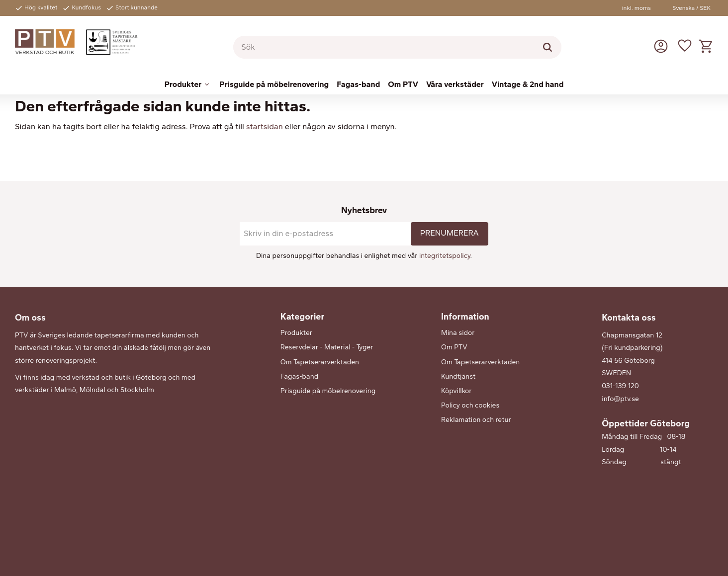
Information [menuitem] (465, 317)
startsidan (265, 126)
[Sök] (548, 47)
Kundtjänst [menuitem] (458, 376)
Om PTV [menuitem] (403, 84)
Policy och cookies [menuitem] (470, 405)
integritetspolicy (445, 256)
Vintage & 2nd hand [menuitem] (528, 84)
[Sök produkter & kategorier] (399, 47)
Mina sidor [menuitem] (458, 333)
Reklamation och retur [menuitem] (476, 420)
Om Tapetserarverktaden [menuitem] (320, 362)
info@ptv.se (620, 399)
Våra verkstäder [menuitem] (455, 84)
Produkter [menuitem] (183, 84)
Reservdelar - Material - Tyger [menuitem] (327, 347)
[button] (684, 46)
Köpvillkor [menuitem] (456, 391)
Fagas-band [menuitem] (358, 84)
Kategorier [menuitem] (302, 317)
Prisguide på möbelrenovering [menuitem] (274, 84)
